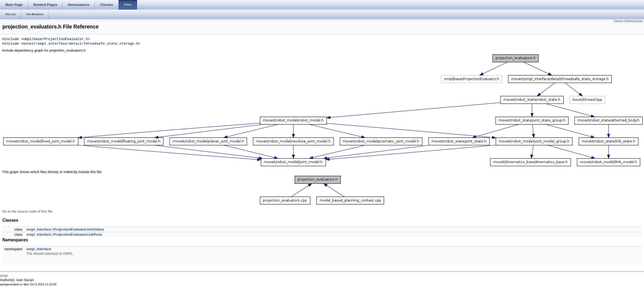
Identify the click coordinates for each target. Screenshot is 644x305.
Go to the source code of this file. (28, 211)
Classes (619, 21)
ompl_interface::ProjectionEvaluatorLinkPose (64, 234)
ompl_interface (39, 249)
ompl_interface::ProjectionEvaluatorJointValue (65, 229)
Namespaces (634, 21)
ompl (4, 276)
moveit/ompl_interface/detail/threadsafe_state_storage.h (81, 44)
